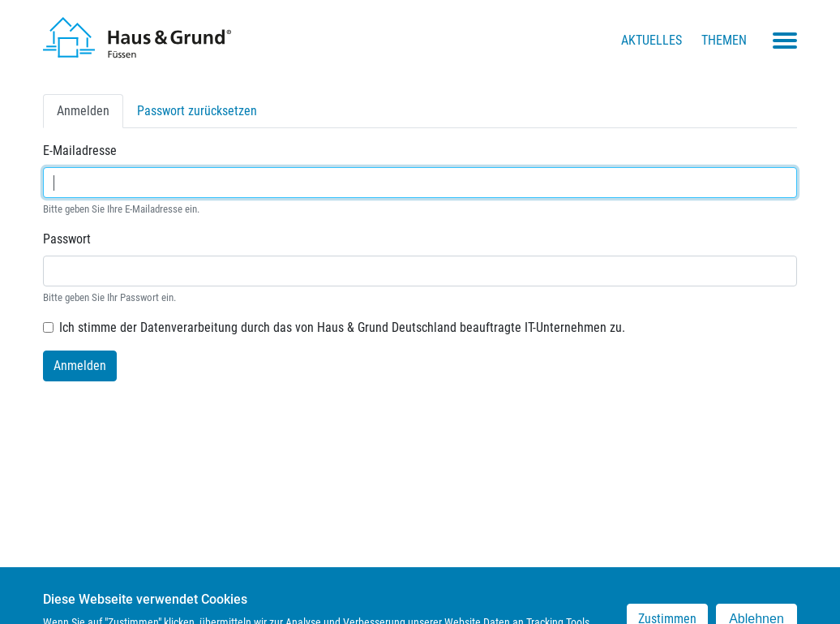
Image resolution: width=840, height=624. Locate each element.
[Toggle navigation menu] (785, 41)
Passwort (67, 239)
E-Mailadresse (80, 151)
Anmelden (90, 115)
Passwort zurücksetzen (197, 111)
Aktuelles (651, 40)
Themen (724, 40)
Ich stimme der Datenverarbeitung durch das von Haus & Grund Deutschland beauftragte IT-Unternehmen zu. (342, 327)
